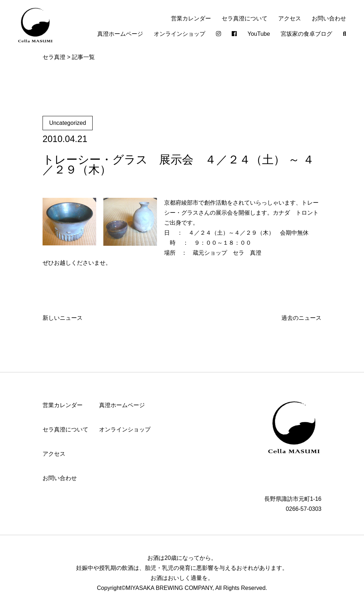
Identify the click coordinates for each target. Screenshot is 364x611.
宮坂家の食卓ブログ (306, 34)
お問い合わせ (329, 18)
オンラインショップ (179, 34)
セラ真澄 (54, 57)
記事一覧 (83, 57)
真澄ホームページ (120, 34)
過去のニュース (301, 318)
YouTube (259, 34)
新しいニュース (63, 318)
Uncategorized (67, 123)
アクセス (290, 18)
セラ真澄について (245, 18)
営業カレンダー (191, 18)
